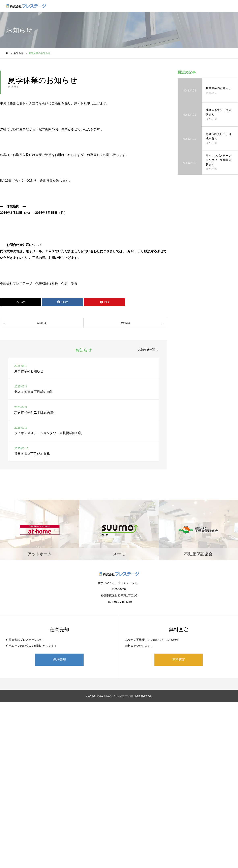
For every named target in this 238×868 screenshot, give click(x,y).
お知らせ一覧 (147, 349)
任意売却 (59, 659)
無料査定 (179, 659)
